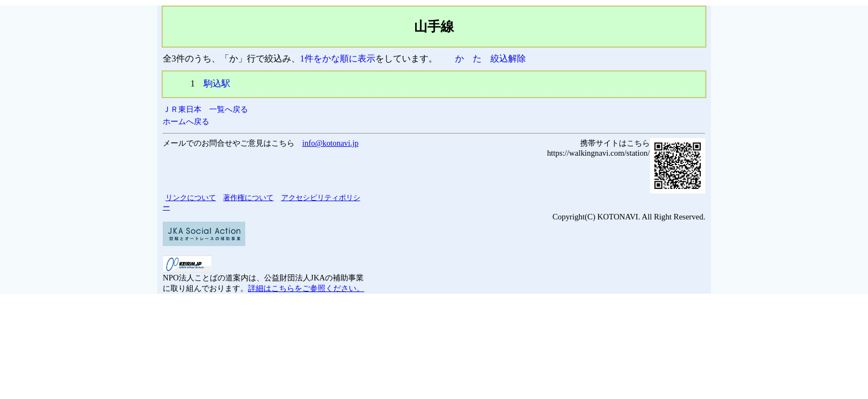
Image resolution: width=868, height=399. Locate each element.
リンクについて (191, 198)
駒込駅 (217, 83)
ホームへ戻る (186, 121)
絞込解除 (508, 58)
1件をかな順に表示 (338, 58)
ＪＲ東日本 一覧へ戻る (205, 109)
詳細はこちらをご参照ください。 (306, 288)
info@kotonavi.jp (330, 143)
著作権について (248, 198)
